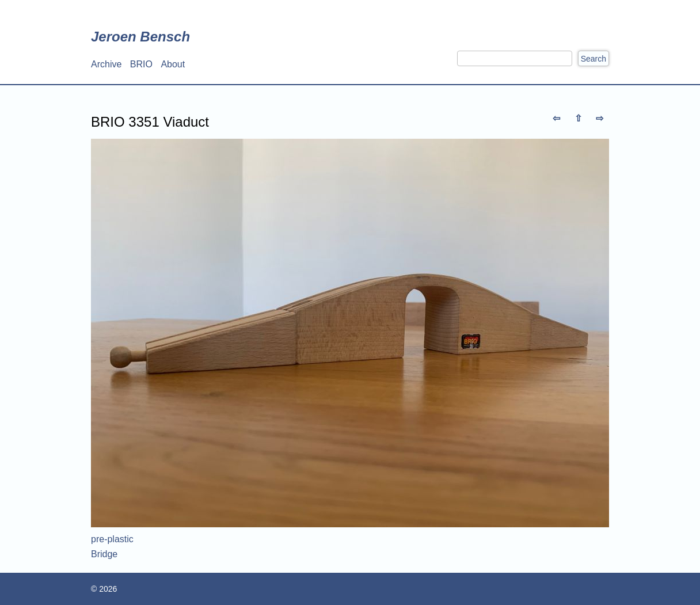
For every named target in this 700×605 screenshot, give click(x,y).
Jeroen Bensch (140, 37)
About (173, 64)
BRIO (141, 64)
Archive (106, 64)
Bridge (104, 554)
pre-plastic (112, 539)
